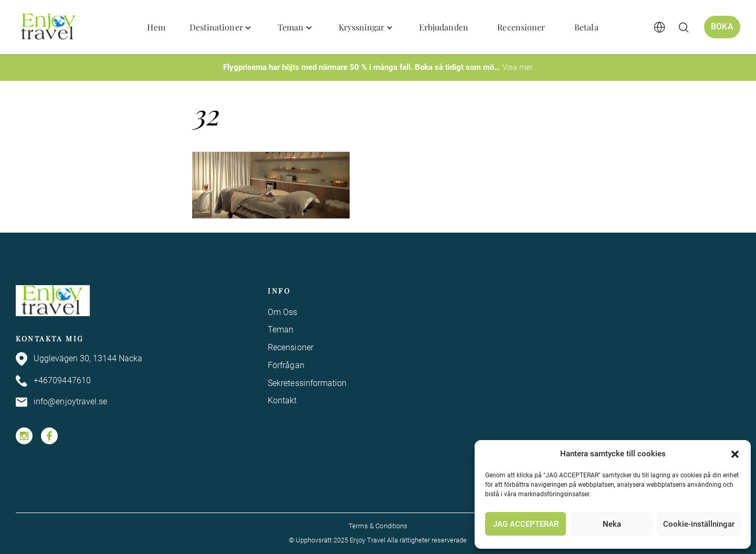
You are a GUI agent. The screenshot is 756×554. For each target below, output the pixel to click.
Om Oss (282, 312)
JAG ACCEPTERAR (526, 524)
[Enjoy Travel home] (49, 27)
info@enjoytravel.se (62, 402)
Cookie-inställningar (699, 524)
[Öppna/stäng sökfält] (684, 27)
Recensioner (291, 347)
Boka (722, 27)
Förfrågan (286, 365)
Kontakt (282, 400)
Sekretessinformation (307, 383)
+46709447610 (53, 381)
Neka (612, 524)
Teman (281, 330)
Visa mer (518, 67)
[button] (735, 454)
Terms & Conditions (378, 526)
